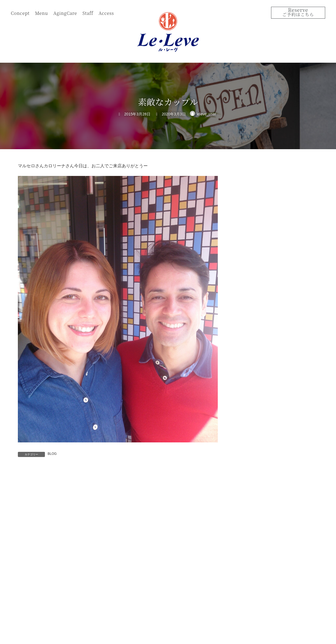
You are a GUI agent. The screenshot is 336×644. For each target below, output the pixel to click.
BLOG (52, 454)
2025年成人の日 (275, 209)
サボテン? (270, 179)
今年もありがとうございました (288, 270)
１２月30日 (271, 301)
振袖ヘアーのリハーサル (282, 240)
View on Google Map (262, 577)
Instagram (314, 632)
